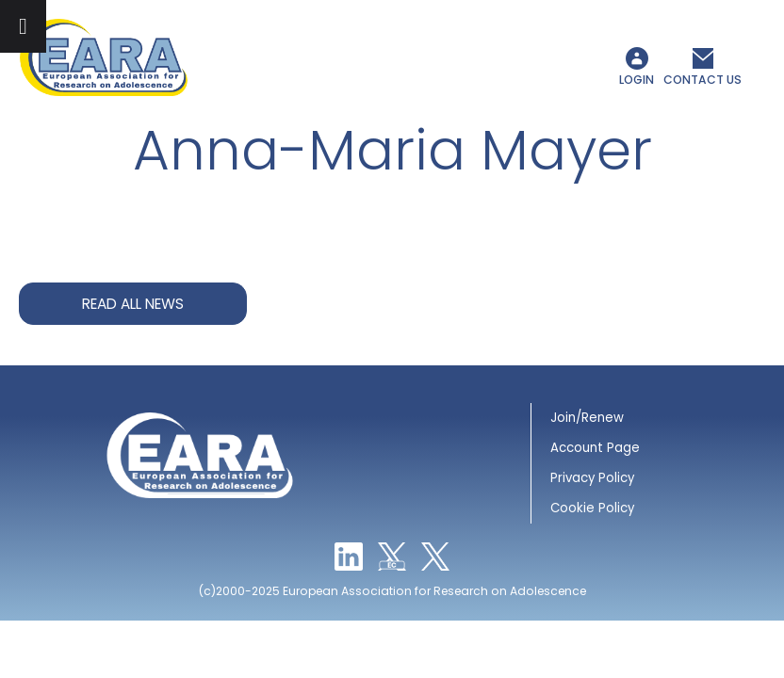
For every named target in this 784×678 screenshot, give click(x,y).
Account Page (595, 448)
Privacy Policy (592, 478)
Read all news (133, 304)
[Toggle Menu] (23, 26)
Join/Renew (587, 418)
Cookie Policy (592, 508)
